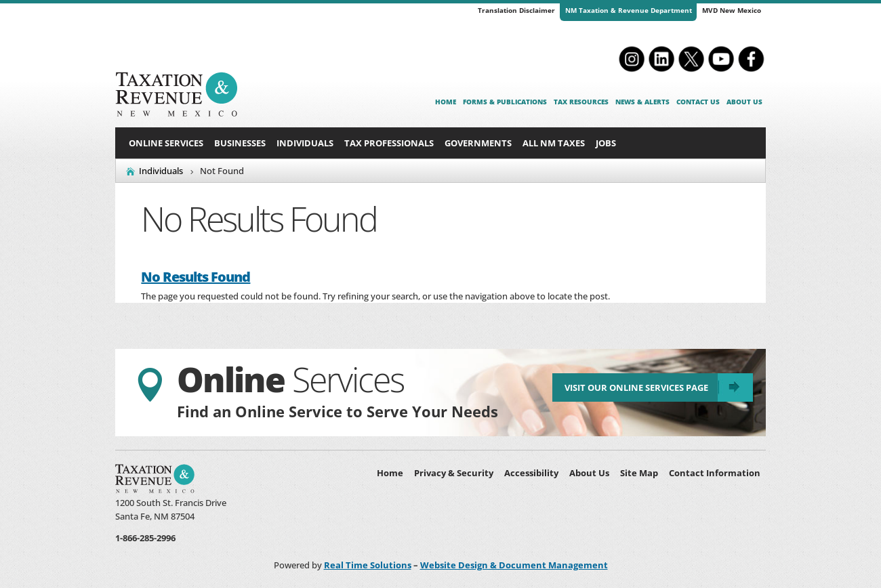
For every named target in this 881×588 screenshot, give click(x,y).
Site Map (639, 473)
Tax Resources (581, 102)
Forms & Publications (505, 102)
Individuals (305, 143)
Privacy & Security (454, 473)
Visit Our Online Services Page (632, 392)
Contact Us (698, 102)
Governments (478, 143)
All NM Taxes (554, 143)
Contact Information (715, 473)
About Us (744, 102)
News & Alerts (642, 102)
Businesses (240, 143)
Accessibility (531, 473)
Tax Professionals (389, 143)
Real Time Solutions (368, 565)
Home (446, 102)
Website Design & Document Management (514, 565)
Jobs (606, 143)
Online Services (166, 143)
